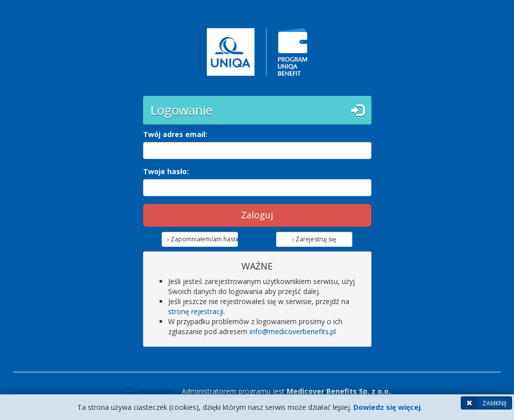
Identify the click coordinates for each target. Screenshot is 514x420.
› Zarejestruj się (314, 239)
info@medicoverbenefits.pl (293, 331)
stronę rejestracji (196, 311)
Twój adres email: (175, 134)
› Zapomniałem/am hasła (203, 239)
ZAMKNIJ (484, 403)
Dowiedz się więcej (387, 407)
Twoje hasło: (166, 171)
